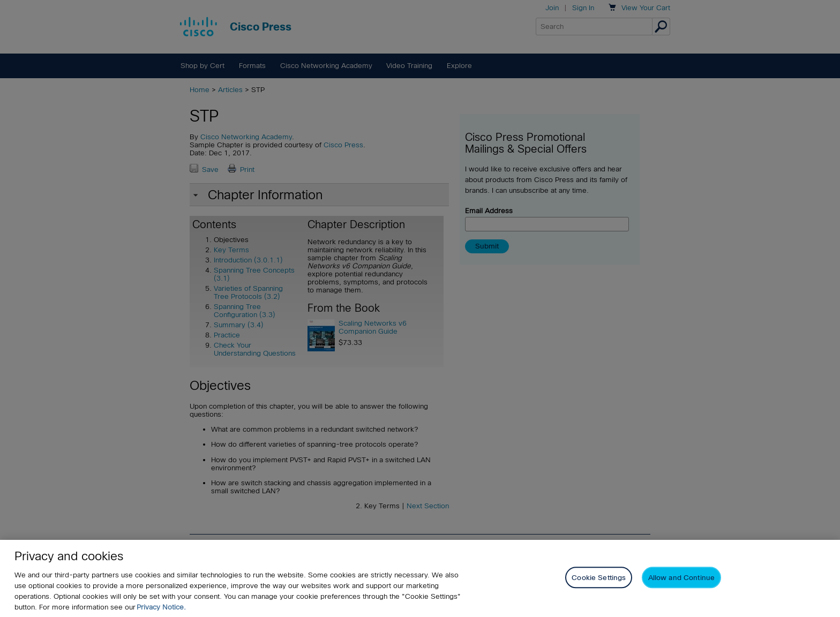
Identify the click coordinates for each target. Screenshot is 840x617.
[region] (420, 578)
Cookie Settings (599, 578)
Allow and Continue (681, 578)
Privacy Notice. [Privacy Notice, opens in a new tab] (161, 607)
